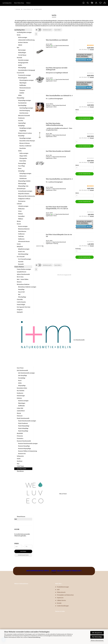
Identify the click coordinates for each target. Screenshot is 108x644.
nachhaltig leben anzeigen (24, 32)
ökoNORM (20, 433)
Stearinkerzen (22, 231)
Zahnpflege (21, 171)
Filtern (23, 551)
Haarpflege (21, 136)
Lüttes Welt (20, 408)
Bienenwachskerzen (24, 229)
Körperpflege (21, 98)
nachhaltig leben (7, 3)
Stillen (20, 95)
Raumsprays (22, 201)
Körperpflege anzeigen (25, 100)
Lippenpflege (22, 123)
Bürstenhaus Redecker (23, 284)
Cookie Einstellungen (63, 606)
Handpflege (21, 126)
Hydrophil (20, 312)
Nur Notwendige (97, 637)
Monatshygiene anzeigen (26, 80)
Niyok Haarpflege (23, 431)
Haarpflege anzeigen (25, 138)
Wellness (21, 219)
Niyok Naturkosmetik (23, 418)
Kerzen (19, 224)
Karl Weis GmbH (21, 469)
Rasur (20, 168)
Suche (17, 529)
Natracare (20, 416)
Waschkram (20, 471)
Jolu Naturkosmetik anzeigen (25, 373)
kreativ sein (21, 252)
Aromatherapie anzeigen (25, 191)
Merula (19, 413)
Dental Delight (21, 305)
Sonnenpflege (22, 163)
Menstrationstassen (25, 88)
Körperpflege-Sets (23, 186)
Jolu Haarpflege (22, 375)
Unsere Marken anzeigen (24, 269)
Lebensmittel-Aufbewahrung (25, 40)
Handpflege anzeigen (25, 128)
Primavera (20, 436)
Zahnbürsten (23, 179)
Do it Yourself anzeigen (25, 259)
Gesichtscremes (24, 113)
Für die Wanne (22, 55)
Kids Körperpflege (23, 254)
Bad (18, 48)
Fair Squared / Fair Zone (24, 307)
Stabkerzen (21, 239)
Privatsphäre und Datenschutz (65, 595)
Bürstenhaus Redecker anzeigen (25, 287)
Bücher (19, 221)
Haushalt (19, 58)
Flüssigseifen (23, 158)
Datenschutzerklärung (34, 637)
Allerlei (20, 45)
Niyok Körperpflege (24, 426)
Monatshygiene (23, 78)
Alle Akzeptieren (97, 633)
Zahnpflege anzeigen (25, 173)
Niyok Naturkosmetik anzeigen (25, 421)
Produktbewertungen (63, 587)
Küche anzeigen (23, 37)
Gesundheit (21, 216)
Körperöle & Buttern (24, 194)
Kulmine (19, 398)
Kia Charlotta (21, 391)
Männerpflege (22, 184)
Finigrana (20, 310)
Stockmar (20, 461)
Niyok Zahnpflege (23, 428)
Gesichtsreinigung (25, 110)
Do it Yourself (21, 257)
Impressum (60, 598)
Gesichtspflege (22, 105)
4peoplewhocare (22, 272)
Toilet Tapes (20, 466)
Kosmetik (21, 264)
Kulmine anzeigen (23, 401)
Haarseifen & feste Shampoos (26, 141)
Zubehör (22, 93)
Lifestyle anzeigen (23, 206)
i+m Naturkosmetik (25, 340)
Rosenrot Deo (22, 454)
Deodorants (21, 118)
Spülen (20, 65)
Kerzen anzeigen (23, 226)
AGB (58, 590)
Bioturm (19, 282)
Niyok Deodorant (23, 423)
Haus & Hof (21, 292)
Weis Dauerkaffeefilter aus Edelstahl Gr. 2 (59, 179)
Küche (19, 35)
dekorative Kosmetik (24, 116)
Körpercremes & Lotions (25, 133)
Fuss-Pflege (21, 166)
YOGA (20, 211)
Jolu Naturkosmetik (22, 370)
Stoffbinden (23, 85)
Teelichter (21, 236)
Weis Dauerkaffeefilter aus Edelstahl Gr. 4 (59, 96)
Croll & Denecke (21, 302)
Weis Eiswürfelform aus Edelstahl (57, 40)
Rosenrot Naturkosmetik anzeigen (25, 443)
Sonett (19, 459)
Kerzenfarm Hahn (22, 388)
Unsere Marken (19, 267)
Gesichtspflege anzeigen (26, 108)
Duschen (21, 121)
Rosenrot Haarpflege (24, 446)
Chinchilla (20, 299)
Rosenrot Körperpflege (24, 449)
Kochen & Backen (23, 42)
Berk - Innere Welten (23, 279)
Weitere (28, 3)
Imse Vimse (20, 368)
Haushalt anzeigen (23, 60)
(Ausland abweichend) (63, 46)
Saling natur (20, 456)
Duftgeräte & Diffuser (24, 199)
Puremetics (20, 438)
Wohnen (20, 214)
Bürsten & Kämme (25, 143)
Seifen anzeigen (24, 153)
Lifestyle (19, 204)
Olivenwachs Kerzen (24, 241)
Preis (17, 543)
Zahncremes (23, 176)
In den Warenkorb (85, 118)
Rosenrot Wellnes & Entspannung (25, 451)
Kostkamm (20, 393)
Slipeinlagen (23, 83)
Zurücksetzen (23, 555)
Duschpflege (22, 378)
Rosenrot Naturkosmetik (24, 441)
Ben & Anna (20, 277)
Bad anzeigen (22, 50)
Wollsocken (21, 209)
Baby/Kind (20, 247)
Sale (16, 519)
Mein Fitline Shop (19, 3)
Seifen (20, 151)
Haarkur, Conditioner (25, 146)
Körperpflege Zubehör (24, 181)
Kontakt (16, 9)
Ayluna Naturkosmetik (23, 274)
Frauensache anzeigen (24, 75)
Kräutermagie (21, 396)
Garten (19, 244)
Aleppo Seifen (23, 156)
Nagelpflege (23, 131)
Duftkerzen (21, 234)
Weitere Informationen (97, 640)
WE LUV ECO (25, 494)
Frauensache (21, 73)
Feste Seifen (23, 161)
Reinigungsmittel (23, 63)
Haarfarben (23, 148)
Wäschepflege (22, 68)
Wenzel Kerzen (21, 517)
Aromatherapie (21, 189)
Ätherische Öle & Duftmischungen (25, 196)
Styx (18, 464)
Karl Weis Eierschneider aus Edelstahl (58, 151)
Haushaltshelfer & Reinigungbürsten (25, 70)
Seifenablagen (22, 53)
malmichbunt (21, 411)
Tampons (22, 90)
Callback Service (61, 600)
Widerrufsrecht (61, 592)
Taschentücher (22, 103)
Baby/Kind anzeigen (24, 249)
